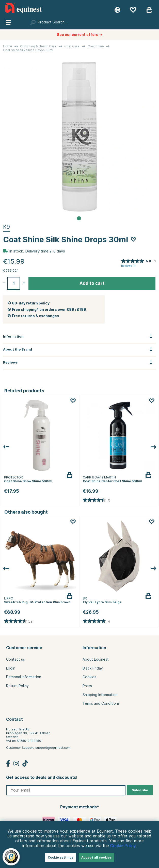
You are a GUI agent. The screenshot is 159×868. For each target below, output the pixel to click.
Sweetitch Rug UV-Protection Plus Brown (37, 602)
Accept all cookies (96, 857)
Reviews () (128, 266)
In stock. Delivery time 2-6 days (37, 251)
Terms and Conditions (101, 703)
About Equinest (96, 659)
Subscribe (140, 790)
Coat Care (72, 46)
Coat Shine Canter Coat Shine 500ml (113, 481)
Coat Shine (96, 46)
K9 (6, 227)
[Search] (92, 22)
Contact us (15, 659)
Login (11, 668)
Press (87, 686)
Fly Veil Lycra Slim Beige (102, 602)
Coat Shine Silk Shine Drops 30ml (28, 50)
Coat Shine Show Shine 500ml (28, 481)
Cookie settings (61, 857)
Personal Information (24, 677)
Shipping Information (100, 695)
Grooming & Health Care (38, 46)
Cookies (89, 677)
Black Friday (93, 668)
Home (8, 46)
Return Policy (17, 686)
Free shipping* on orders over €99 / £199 (49, 310)
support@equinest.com (53, 748)
